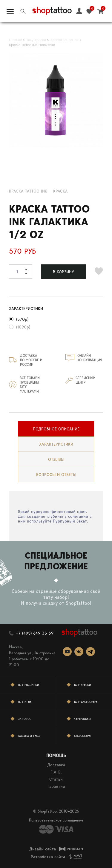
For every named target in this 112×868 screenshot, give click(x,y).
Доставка (56, 765)
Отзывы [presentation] (56, 459)
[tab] (56, 429)
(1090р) (23, 327)
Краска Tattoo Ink (28, 191)
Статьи (56, 779)
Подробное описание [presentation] (56, 429)
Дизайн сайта (43, 849)
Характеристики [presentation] (56, 444)
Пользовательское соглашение (56, 820)
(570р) (22, 319)
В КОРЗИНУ (63, 272)
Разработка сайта (48, 857)
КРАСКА (60, 191)
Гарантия (56, 786)
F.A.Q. (56, 772)
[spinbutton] (21, 272)
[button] (29, 268)
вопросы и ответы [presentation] (56, 475)
